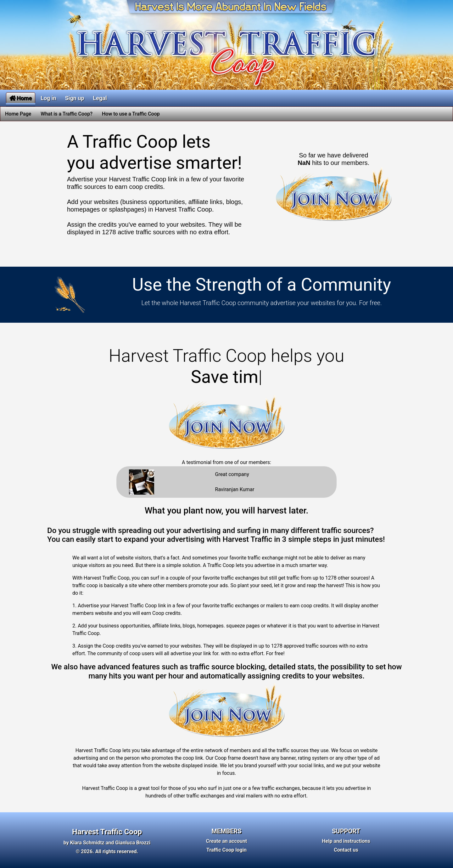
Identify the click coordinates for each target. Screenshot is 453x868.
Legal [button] (100, 98)
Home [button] (21, 98)
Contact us (346, 850)
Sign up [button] (75, 98)
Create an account (227, 841)
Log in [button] (48, 98)
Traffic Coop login (226, 850)
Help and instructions (346, 841)
